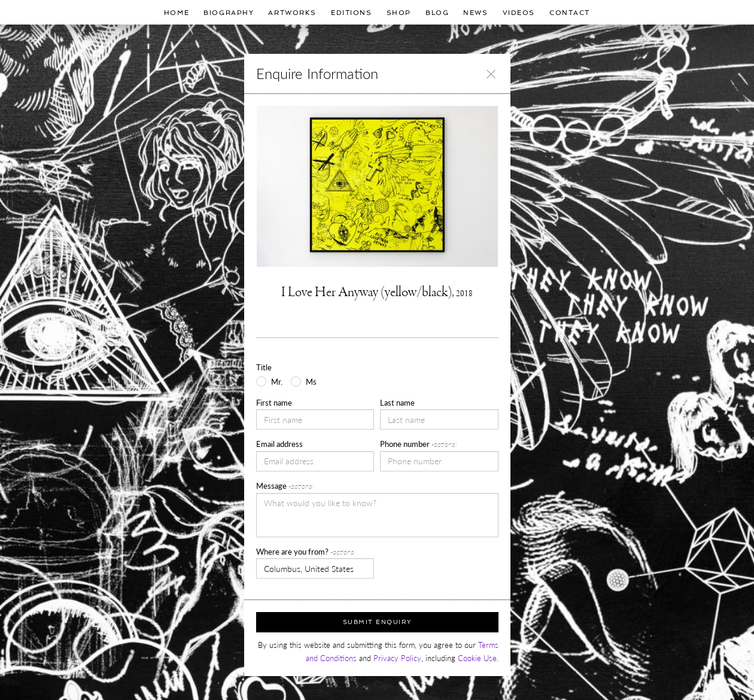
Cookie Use (477, 658)
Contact (570, 13)
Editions (352, 13)
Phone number (418, 444)
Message (285, 486)
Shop (399, 13)
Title (264, 367)
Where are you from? (306, 552)
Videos (519, 13)
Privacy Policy (397, 658)
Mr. (277, 382)
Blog (437, 13)
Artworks (292, 13)
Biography (229, 13)
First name (274, 403)
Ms (311, 382)
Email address (279, 444)
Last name (397, 403)
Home (177, 13)
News (475, 13)
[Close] (491, 74)
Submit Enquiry (377, 622)
